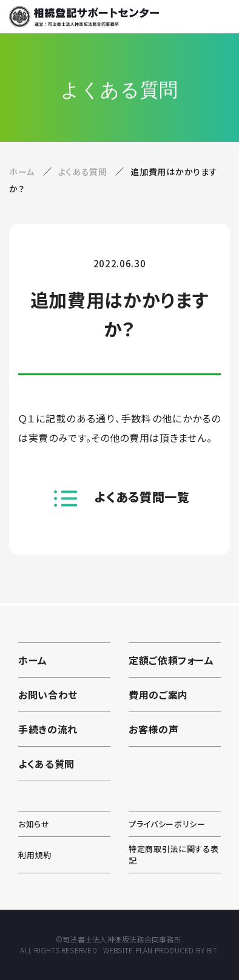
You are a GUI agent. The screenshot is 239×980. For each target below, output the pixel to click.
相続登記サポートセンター (84, 17)
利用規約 (35, 855)
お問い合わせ (48, 695)
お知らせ (34, 824)
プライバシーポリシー (167, 824)
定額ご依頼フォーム (171, 660)
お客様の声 (153, 729)
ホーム (22, 172)
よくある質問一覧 (142, 497)
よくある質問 (84, 172)
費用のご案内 (158, 695)
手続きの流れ (48, 729)
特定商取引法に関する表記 (173, 855)
